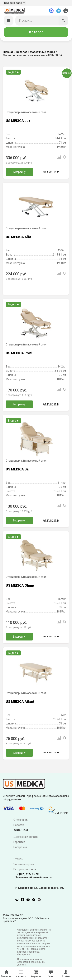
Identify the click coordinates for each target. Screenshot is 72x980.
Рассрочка (20, 848)
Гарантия (19, 842)
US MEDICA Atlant (20, 702)
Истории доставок (25, 870)
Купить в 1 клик (51, 172)
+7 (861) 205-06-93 (27, 875)
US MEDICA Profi (19, 353)
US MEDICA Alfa (18, 237)
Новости (19, 825)
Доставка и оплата (26, 837)
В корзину (19, 172)
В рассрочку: (19, 163)
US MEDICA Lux (18, 121)
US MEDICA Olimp (20, 586)
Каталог (36, 32)
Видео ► (14, 72)
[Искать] (64, 21)
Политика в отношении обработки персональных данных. (31, 962)
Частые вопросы (24, 865)
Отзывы (18, 859)
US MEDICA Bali (18, 470)
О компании (21, 820)
